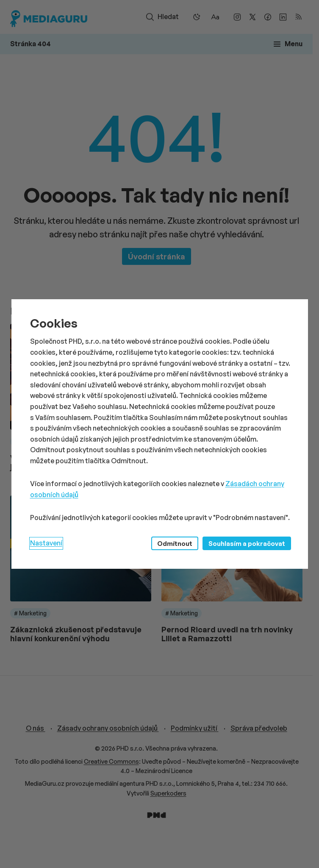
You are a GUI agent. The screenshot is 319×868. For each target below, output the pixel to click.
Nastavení (46, 543)
